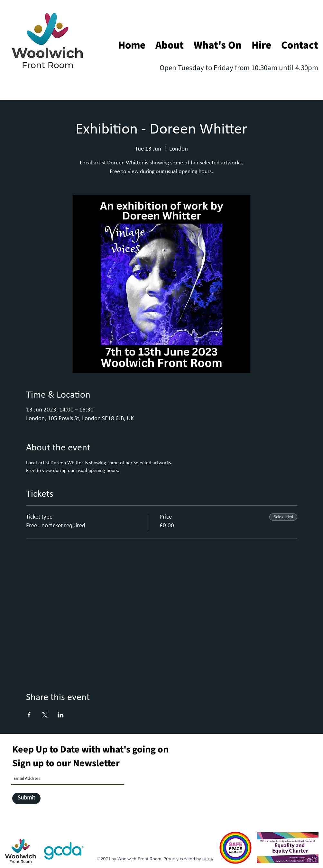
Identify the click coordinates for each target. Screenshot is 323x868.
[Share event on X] (45, 715)
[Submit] (26, 798)
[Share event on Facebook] (29, 715)
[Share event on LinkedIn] (61, 715)
